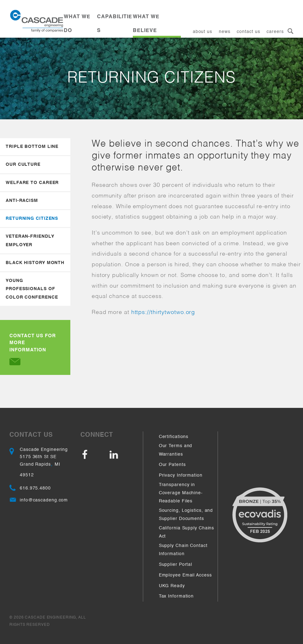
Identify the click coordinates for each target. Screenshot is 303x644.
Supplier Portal (176, 565)
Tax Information (176, 596)
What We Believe (146, 24)
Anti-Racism (22, 201)
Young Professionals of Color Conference (32, 289)
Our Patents (172, 465)
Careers (275, 32)
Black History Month (35, 263)
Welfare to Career (32, 183)
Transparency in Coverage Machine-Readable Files (181, 493)
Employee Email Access (185, 575)
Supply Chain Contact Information (183, 550)
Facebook (94, 455)
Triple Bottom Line (32, 147)
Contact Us (248, 32)
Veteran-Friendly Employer (30, 241)
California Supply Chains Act (187, 532)
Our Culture (23, 165)
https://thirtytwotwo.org (163, 312)
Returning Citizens (32, 219)
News (225, 32)
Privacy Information (181, 475)
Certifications (174, 437)
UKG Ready (172, 586)
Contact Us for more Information (33, 349)
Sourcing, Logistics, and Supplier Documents (186, 515)
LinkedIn (122, 455)
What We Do (77, 24)
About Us (203, 32)
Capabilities (115, 24)
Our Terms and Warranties (176, 450)
